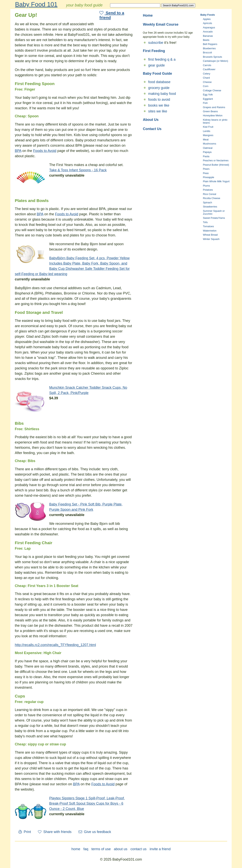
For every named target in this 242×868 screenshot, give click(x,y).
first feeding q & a (162, 59)
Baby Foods (208, 15)
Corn (206, 86)
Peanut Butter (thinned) (216, 165)
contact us (139, 849)
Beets (206, 40)
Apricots (207, 23)
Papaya (207, 152)
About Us (151, 120)
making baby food (162, 94)
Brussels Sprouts (212, 57)
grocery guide (159, 88)
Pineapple (209, 177)
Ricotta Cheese (212, 198)
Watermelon (210, 231)
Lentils (207, 131)
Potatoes (208, 190)
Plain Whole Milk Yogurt (216, 181)
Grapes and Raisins (214, 107)
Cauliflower (209, 69)
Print (25, 832)
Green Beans (210, 111)
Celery (207, 74)
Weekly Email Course (161, 24)
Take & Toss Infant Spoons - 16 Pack (78, 170)
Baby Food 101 (36, 4)
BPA (18, 151)
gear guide (156, 65)
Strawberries (210, 207)
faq (86, 849)
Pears (206, 169)
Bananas (208, 36)
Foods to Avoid (45, 151)
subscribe (156, 43)
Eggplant (208, 99)
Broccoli (207, 53)
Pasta (206, 156)
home (76, 849)
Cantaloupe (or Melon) (216, 61)
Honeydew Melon (213, 115)
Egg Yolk (208, 95)
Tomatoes (208, 226)
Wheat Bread (210, 235)
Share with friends (55, 832)
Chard (206, 78)
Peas (206, 173)
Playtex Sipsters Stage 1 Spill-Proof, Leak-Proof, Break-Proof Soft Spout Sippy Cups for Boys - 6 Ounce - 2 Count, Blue (87, 803)
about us (121, 849)
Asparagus (209, 27)
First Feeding (154, 51)
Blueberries (209, 48)
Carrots (207, 65)
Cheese (207, 82)
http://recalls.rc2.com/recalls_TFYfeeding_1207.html (55, 645)
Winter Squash (211, 239)
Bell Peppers (210, 44)
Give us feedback (95, 832)
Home (148, 15)
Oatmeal (208, 148)
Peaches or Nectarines (216, 160)
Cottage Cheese (212, 90)
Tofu (205, 222)
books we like (159, 105)
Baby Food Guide (157, 74)
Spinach (207, 202)
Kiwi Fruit (208, 127)
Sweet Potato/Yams (214, 218)
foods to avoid (159, 100)
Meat (206, 140)
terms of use (101, 849)
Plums (206, 186)
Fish (205, 103)
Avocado (208, 32)
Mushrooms (210, 144)
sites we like (158, 111)
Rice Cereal (210, 194)
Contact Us (152, 129)
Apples (207, 19)
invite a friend (160, 849)
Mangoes (208, 135)
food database (159, 82)
